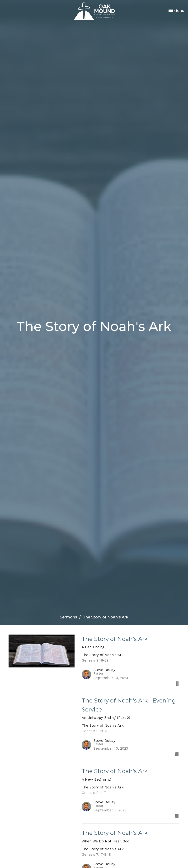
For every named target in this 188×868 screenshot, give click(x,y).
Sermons (68, 617)
